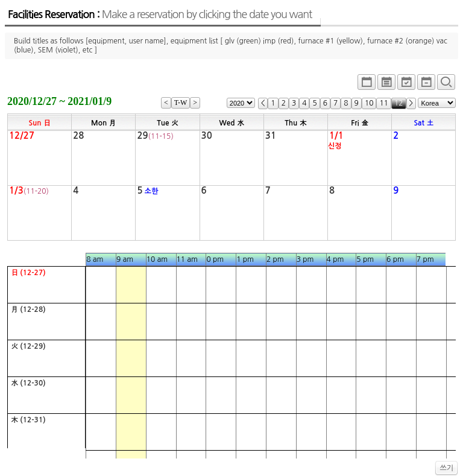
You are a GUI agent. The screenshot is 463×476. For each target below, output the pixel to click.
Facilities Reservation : (160, 14)
